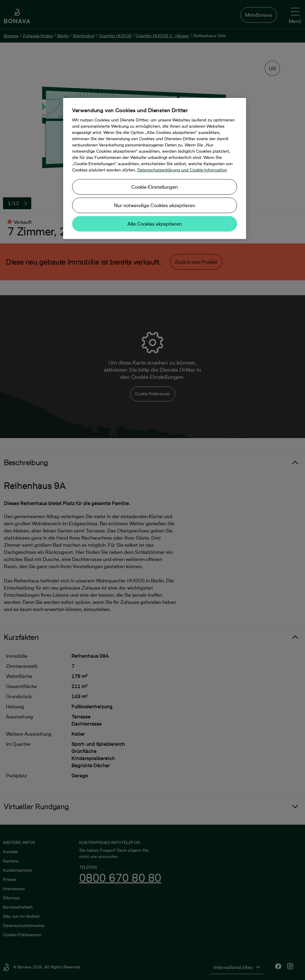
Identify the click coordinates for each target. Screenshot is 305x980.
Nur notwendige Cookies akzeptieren (155, 205)
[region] (155, 168)
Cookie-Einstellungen (155, 187)
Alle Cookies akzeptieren (155, 224)
